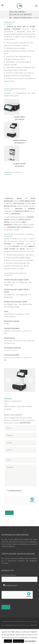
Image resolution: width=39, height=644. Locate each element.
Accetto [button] (8, 641)
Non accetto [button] (18, 641)
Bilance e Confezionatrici (23, 18)
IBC (11, 18)
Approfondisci (30, 641)
